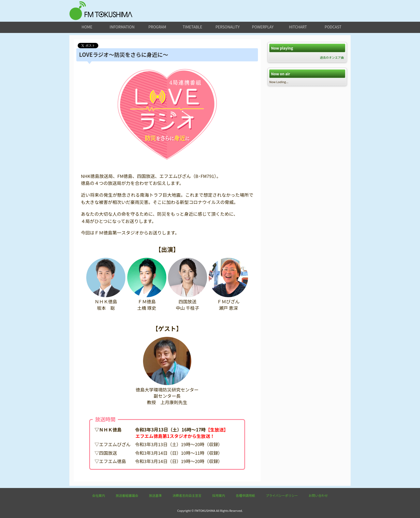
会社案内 (99, 495)
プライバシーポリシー (282, 495)
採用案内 (219, 495)
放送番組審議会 (127, 495)
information (122, 27)
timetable (192, 27)
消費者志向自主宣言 (187, 495)
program (157, 27)
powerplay (263, 27)
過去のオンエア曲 (332, 57)
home (87, 27)
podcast (333, 27)
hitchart (298, 27)
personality (227, 27)
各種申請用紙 (245, 495)
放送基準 (155, 495)
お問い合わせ (318, 495)
